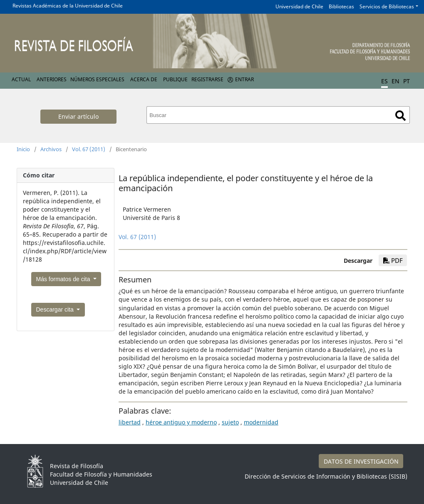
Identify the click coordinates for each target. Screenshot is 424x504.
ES (384, 81)
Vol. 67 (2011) (89, 149)
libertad (130, 422)
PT (407, 81)
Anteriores (52, 79)
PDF (393, 260)
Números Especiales (97, 79)
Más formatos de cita (64, 279)
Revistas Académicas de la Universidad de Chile (68, 6)
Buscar (400, 116)
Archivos (51, 149)
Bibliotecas (341, 6)
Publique (175, 79)
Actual (21, 79)
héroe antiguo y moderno (181, 422)
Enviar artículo (78, 116)
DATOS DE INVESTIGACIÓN (361, 461)
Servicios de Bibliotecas (387, 6)
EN (395, 81)
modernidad (261, 422)
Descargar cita (56, 309)
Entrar (244, 79)
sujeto (230, 422)
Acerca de (144, 79)
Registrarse (207, 79)
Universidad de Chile (299, 6)
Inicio (23, 149)
